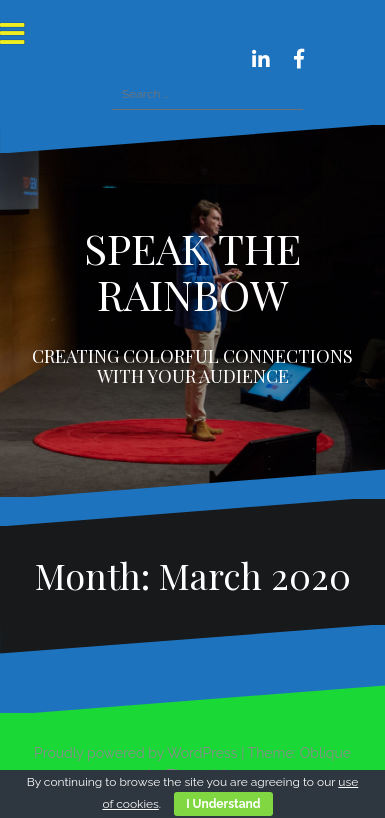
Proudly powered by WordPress (136, 753)
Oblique (325, 753)
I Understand (223, 804)
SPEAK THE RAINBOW (192, 271)
